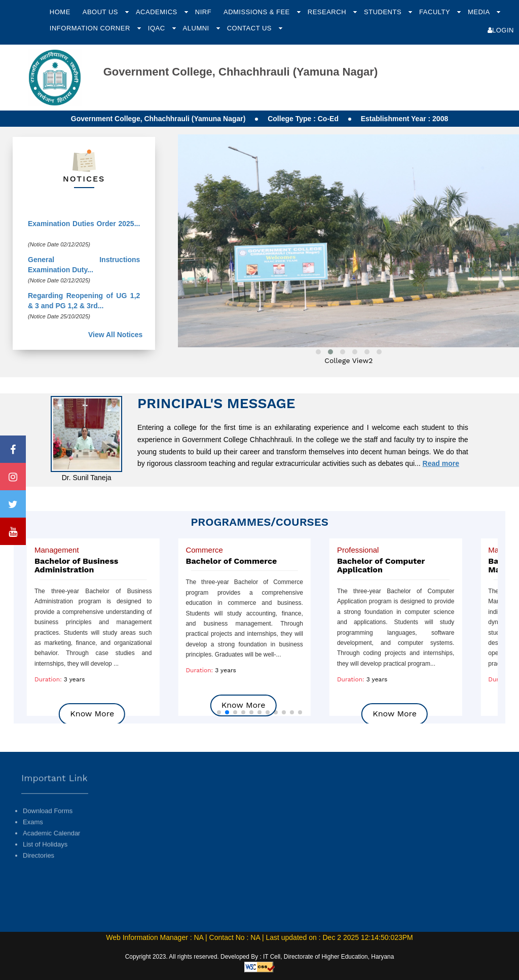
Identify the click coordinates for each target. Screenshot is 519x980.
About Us (101, 12)
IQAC (158, 28)
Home (60, 12)
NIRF (203, 12)
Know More (244, 705)
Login (501, 30)
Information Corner (91, 28)
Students (384, 12)
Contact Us (250, 28)
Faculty (436, 12)
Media (480, 12)
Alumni (197, 28)
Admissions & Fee (258, 12)
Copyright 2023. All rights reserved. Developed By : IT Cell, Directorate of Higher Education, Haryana (260, 957)
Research (328, 12)
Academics (158, 12)
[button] (219, 712)
